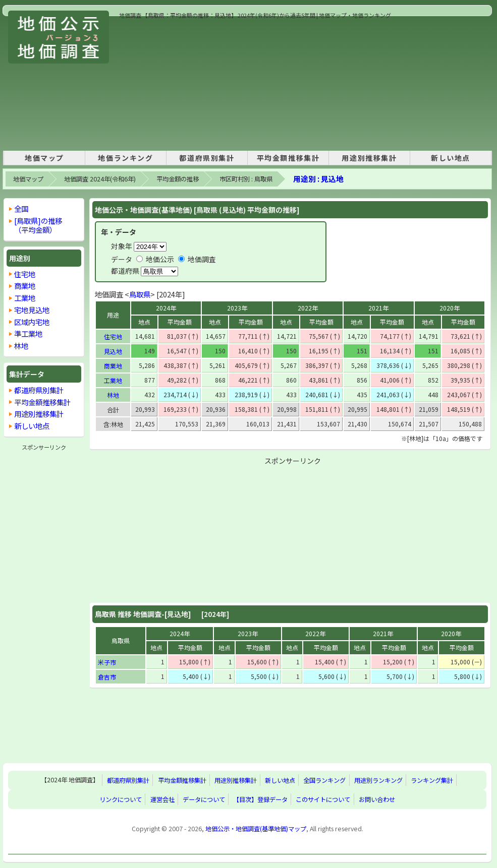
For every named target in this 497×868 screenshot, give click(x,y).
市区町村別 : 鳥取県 (246, 179)
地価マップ (44, 158)
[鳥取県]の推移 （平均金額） (38, 225)
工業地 (113, 380)
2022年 (308, 308)
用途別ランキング (378, 780)
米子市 (107, 662)
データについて (204, 799)
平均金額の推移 (178, 179)
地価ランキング (125, 158)
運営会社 (162, 799)
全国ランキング (324, 780)
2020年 (450, 308)
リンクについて (121, 799)
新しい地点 (451, 158)
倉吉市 (107, 677)
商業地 (113, 366)
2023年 (237, 308)
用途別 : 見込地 (318, 179)
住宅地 (113, 336)
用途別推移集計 (369, 158)
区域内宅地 (32, 322)
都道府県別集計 (207, 158)
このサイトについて (323, 799)
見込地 (113, 351)
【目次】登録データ (260, 799)
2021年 (378, 308)
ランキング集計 (432, 780)
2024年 (166, 308)
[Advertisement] (183, 83)
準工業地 (28, 333)
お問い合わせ (377, 799)
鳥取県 (140, 294)
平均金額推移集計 (288, 158)
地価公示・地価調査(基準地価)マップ (256, 829)
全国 (21, 208)
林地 (113, 395)
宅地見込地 (32, 310)
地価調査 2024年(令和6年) (100, 179)
